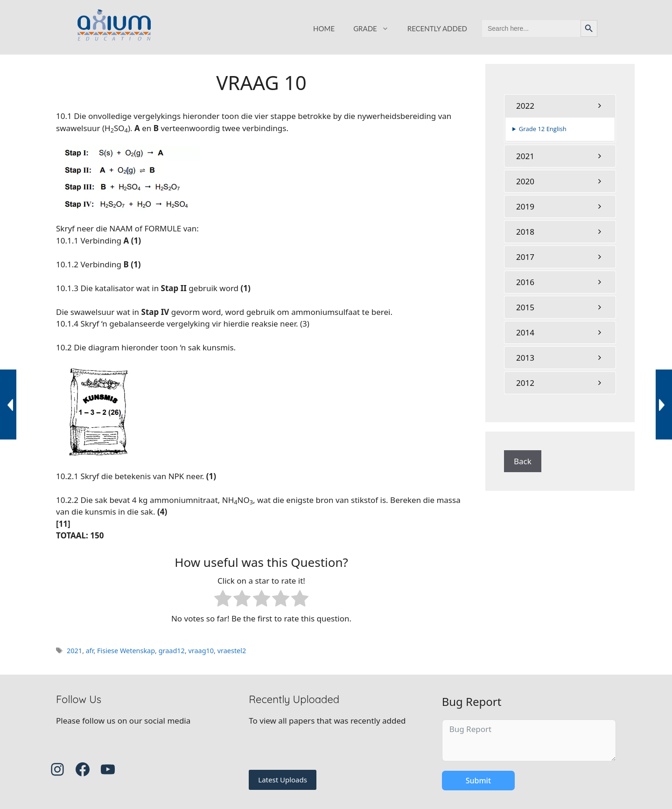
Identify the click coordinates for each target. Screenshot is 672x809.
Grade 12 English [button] (543, 129)
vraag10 (201, 651)
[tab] (560, 106)
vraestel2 (232, 651)
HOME (324, 28)
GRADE (376, 28)
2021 (74, 651)
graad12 (172, 651)
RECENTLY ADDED (437, 28)
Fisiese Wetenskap (126, 651)
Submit (478, 781)
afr (90, 651)
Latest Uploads (283, 780)
